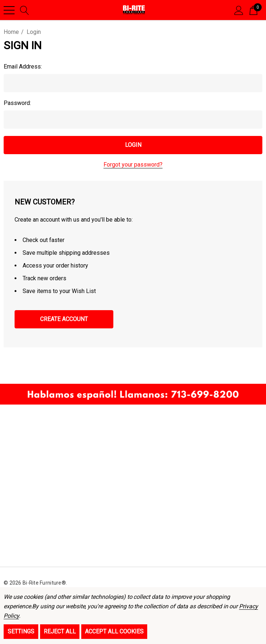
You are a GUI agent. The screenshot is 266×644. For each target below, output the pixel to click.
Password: (17, 103)
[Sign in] (239, 10)
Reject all (60, 631)
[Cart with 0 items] (253, 10)
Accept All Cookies (114, 631)
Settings (21, 631)
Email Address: (23, 67)
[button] (133, 394)
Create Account (64, 319)
